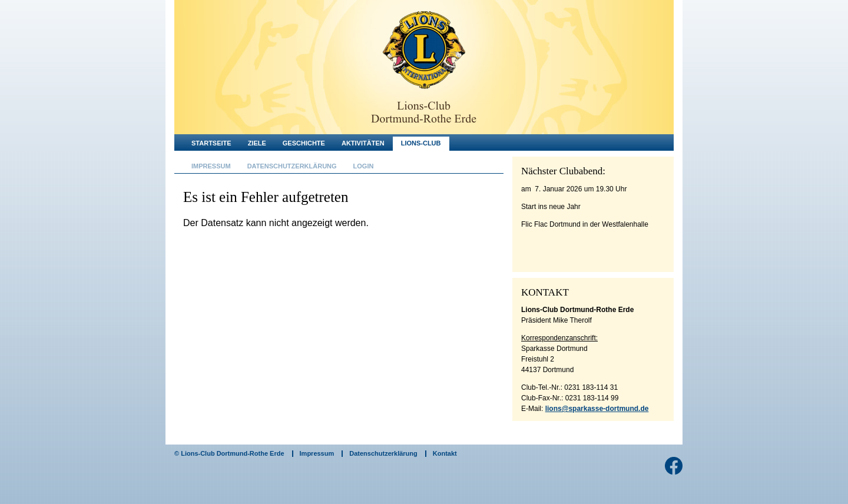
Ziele (257, 143)
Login (364, 166)
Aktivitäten (363, 143)
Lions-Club (421, 143)
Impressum (211, 166)
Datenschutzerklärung (292, 166)
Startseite (211, 143)
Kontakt (445, 453)
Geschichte (304, 143)
